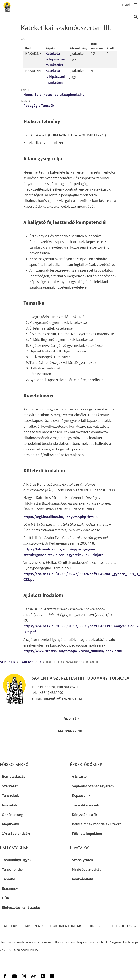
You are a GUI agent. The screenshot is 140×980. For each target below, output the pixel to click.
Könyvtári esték (85, 815)
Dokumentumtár (66, 926)
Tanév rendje (12, 870)
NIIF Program (112, 942)
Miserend (34, 926)
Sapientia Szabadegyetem (93, 786)
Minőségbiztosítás (87, 870)
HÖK (6, 898)
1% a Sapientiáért (16, 834)
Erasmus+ (10, 889)
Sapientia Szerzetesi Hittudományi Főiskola (80, 678)
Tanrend (9, 879)
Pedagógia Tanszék (39, 106)
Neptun (11, 926)
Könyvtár (70, 719)
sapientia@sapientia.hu (63, 698)
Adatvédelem (83, 879)
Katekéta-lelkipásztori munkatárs (55, 59)
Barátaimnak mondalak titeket (96, 824)
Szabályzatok (83, 860)
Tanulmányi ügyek (17, 860)
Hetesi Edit (33, 95)
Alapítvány (10, 824)
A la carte (79, 777)
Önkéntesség (12, 815)
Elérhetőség (124, 926)
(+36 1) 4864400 (51, 693)
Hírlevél (97, 926)
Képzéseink (81, 796)
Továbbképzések (85, 805)
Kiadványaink (70, 731)
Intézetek (10, 805)
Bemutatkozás (14, 777)
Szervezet (10, 786)
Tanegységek (31, 662)
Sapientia (8, 662)
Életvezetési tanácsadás (21, 908)
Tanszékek (10, 796)
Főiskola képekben (87, 834)
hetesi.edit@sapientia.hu (64, 95)
